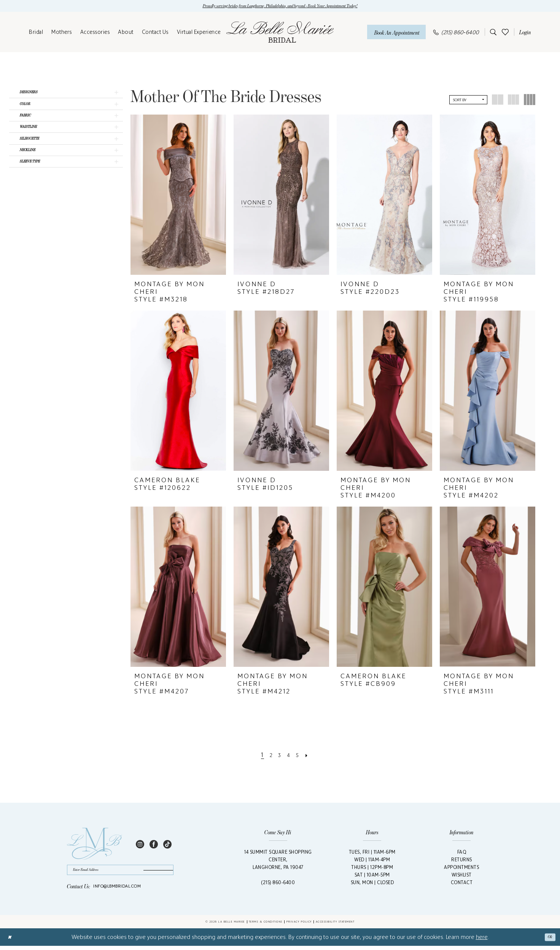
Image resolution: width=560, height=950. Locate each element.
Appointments (461, 869)
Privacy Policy (299, 926)
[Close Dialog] (11, 941)
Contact (462, 884)
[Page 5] (301, 756)
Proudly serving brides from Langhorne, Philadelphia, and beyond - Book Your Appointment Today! (280, 7)
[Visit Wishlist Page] (505, 33)
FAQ (462, 854)
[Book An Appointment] (396, 33)
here (482, 941)
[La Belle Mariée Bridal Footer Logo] (95, 845)
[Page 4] (290, 756)
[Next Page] (312, 756)
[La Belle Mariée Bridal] (280, 33)
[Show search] (492, 33)
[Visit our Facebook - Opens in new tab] (154, 845)
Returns (462, 861)
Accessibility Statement (335, 926)
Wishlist (462, 876)
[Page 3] (279, 756)
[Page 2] (269, 756)
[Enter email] (120, 873)
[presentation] (178, 196)
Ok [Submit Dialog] (549, 941)
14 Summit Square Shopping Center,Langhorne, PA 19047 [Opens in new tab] (278, 861)
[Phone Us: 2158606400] (456, 33)
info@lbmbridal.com (117, 890)
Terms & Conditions (266, 926)
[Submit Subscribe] (154, 873)
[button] (524, 33)
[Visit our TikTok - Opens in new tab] (167, 845)
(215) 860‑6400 (278, 884)
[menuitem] (36, 33)
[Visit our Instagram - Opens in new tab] (140, 845)
